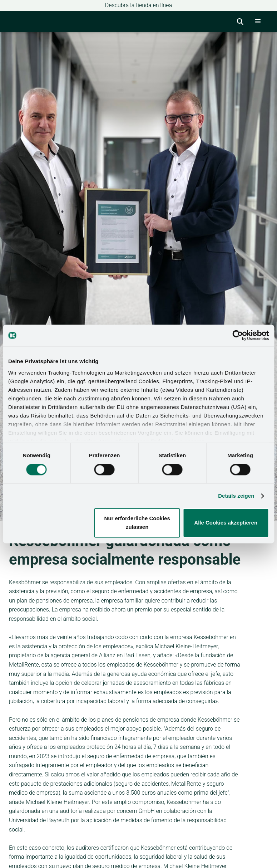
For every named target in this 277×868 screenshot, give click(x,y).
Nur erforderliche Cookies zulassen (137, 523)
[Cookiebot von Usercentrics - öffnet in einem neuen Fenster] (238, 335)
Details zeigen (236, 496)
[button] (258, 21)
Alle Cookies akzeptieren (226, 523)
